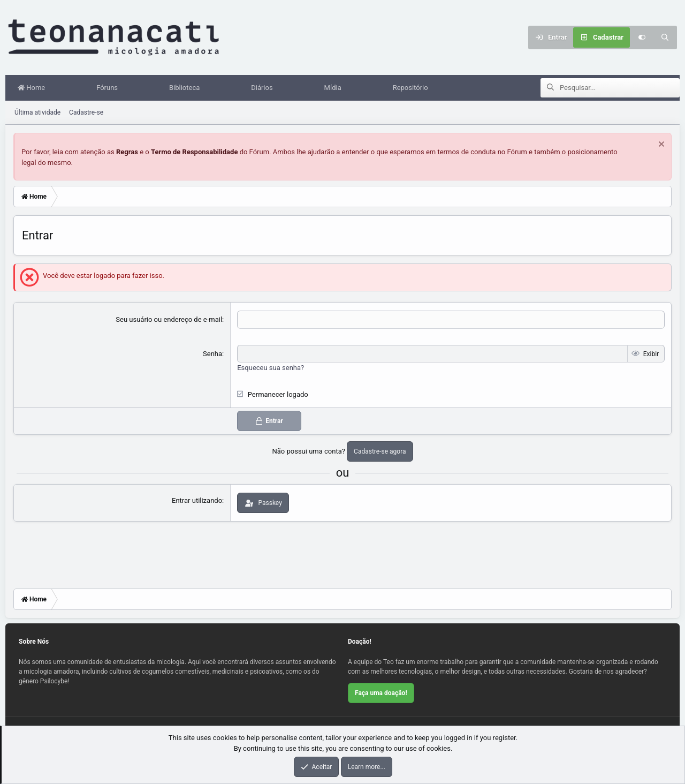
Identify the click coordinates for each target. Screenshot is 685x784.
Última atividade (37, 113)
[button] (66, 88)
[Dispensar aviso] (660, 146)
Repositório (413, 88)
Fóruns (110, 88)
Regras (127, 152)
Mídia (336, 88)
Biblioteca (187, 88)
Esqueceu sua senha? (271, 368)
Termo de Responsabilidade (195, 152)
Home (34, 88)
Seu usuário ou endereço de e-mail (169, 320)
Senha (212, 354)
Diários (264, 88)
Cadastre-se (86, 113)
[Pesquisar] (665, 37)
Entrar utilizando (197, 501)
